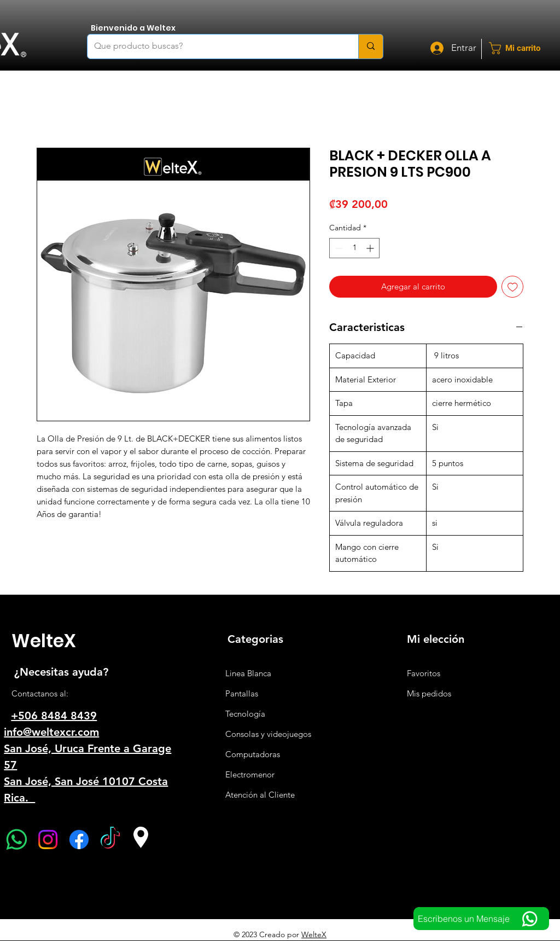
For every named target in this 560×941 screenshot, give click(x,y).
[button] (522, 48)
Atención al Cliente (260, 795)
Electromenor (250, 774)
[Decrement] (338, 248)
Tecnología (245, 714)
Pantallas (242, 693)
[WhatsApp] (17, 840)
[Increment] (371, 248)
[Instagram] (48, 840)
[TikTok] (110, 840)
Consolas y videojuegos (268, 734)
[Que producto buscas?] (215, 47)
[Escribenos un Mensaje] (481, 919)
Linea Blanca (248, 673)
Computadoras (253, 754)
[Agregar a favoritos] (513, 287)
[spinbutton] (354, 248)
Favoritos (424, 673)
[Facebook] (79, 840)
